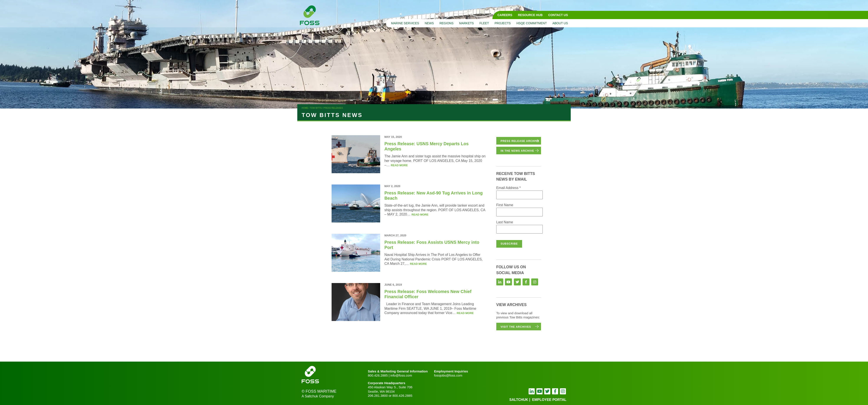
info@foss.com (401, 375)
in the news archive (517, 151)
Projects (503, 23)
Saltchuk (519, 400)
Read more (399, 165)
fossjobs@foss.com (448, 375)
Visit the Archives (516, 327)
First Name (505, 205)
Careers (505, 15)
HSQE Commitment (532, 23)
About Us (560, 23)
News (429, 23)
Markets (467, 23)
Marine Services (405, 23)
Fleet (484, 23)
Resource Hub (530, 15)
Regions (446, 23)
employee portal (549, 400)
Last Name (505, 222)
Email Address (509, 188)
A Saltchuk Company (318, 396)
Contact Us (558, 15)
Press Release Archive (520, 141)
